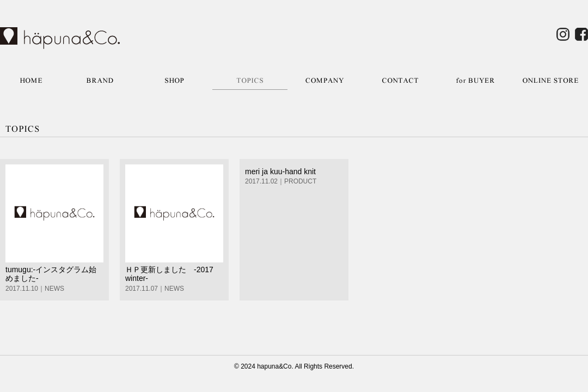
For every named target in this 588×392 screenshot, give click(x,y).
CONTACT (400, 80)
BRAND (100, 80)
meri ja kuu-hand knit (280, 171)
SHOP (175, 80)
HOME (31, 80)
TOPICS (250, 80)
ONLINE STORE (550, 80)
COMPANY (325, 80)
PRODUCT (300, 181)
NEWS (54, 289)
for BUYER (475, 80)
